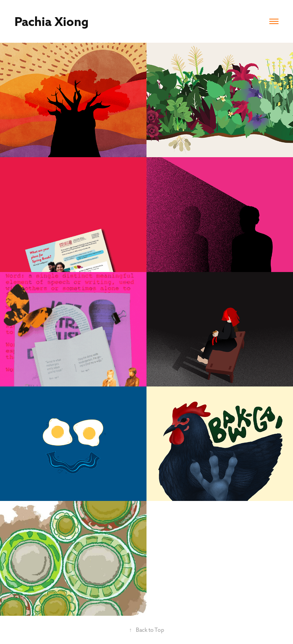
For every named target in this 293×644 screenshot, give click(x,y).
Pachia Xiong (52, 21)
